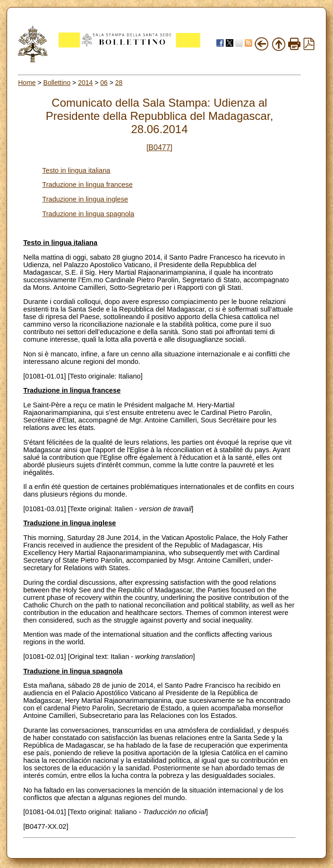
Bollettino (57, 83)
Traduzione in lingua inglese (85, 199)
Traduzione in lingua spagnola (88, 214)
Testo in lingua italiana (76, 170)
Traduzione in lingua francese (87, 185)
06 (104, 83)
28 (119, 83)
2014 (85, 83)
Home (27, 83)
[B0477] (159, 147)
